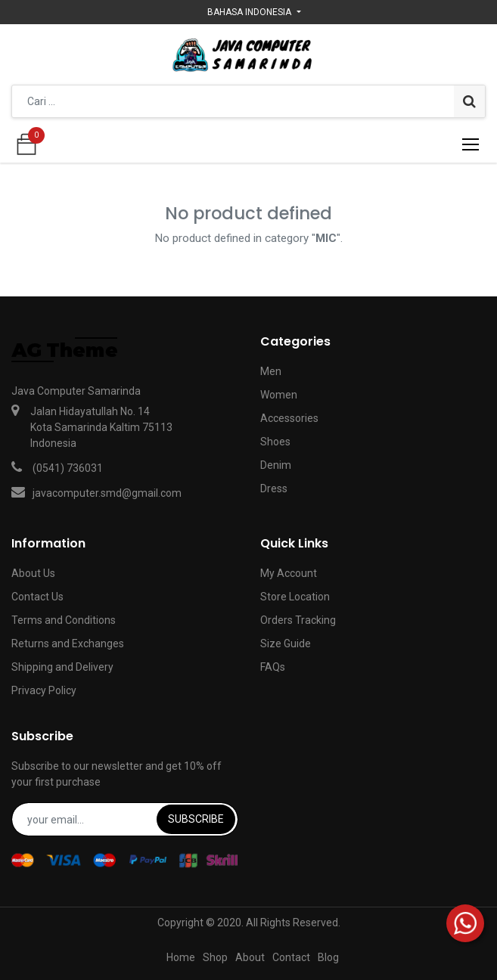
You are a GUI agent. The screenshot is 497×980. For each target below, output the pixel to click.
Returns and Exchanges (68, 644)
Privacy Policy (44, 690)
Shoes (275, 442)
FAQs (273, 667)
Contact (291, 957)
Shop (215, 957)
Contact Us (37, 597)
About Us (33, 573)
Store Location (295, 597)
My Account (289, 573)
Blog (328, 957)
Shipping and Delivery (62, 667)
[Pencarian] (469, 101)
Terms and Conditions (64, 620)
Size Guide (286, 644)
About (250, 957)
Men (271, 371)
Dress (274, 488)
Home (181, 957)
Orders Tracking (298, 620)
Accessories (289, 418)
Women (279, 395)
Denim (276, 465)
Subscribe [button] (196, 819)
